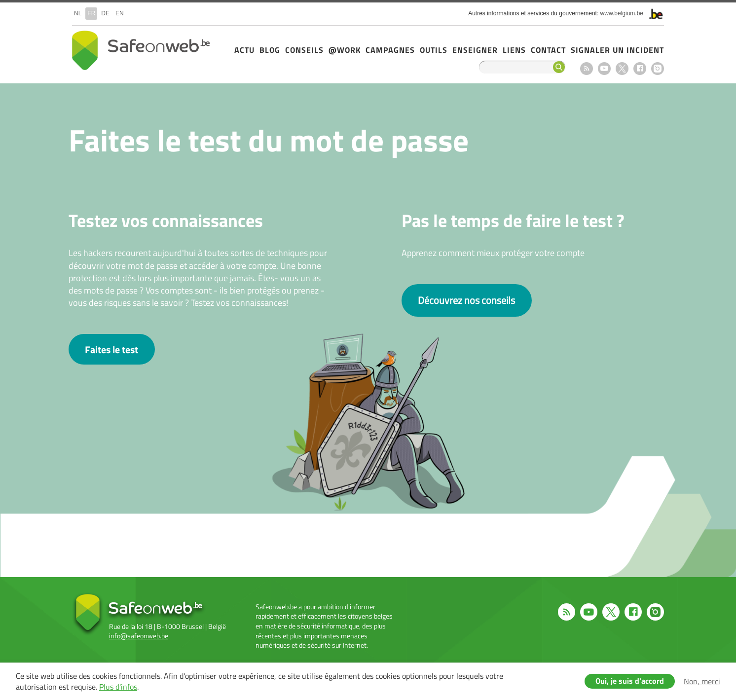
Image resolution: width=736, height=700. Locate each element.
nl (78, 13)
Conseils (304, 50)
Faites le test (111, 350)
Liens (514, 50)
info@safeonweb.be (139, 636)
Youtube (604, 69)
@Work (345, 50)
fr (91, 13)
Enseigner (475, 50)
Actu (244, 50)
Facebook (640, 69)
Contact (548, 50)
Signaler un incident (617, 50)
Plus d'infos (118, 687)
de (105, 13)
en (120, 13)
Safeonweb (141, 50)
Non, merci (702, 681)
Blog (270, 50)
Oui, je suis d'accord (630, 681)
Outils (434, 50)
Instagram (658, 69)
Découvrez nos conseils (466, 300)
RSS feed (587, 69)
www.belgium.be (622, 13)
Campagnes (390, 50)
